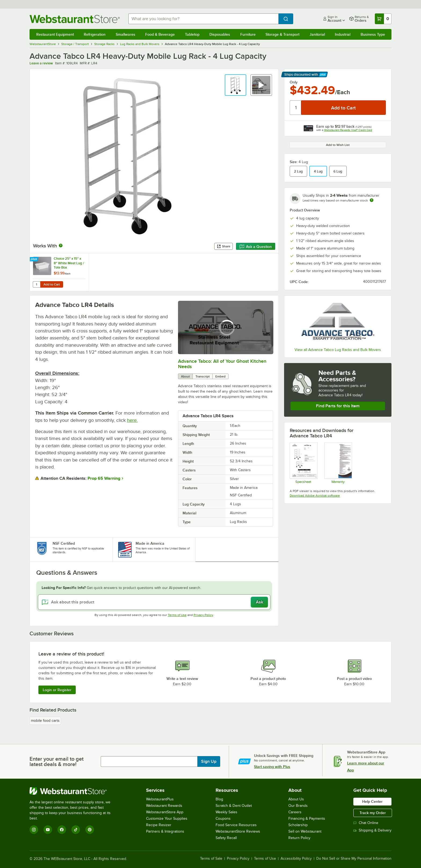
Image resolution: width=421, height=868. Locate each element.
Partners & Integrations (165, 831)
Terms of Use (177, 615)
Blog (219, 799)
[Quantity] (296, 108)
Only (294, 82)
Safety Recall (226, 838)
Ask (260, 602)
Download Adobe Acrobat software (315, 496)
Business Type (373, 34)
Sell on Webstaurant (305, 831)
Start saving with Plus (272, 767)
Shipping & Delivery (372, 830)
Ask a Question (256, 247)
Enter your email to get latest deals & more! (57, 761)
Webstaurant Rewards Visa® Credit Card (348, 130)
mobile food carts (45, 721)
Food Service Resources (236, 825)
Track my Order (373, 813)
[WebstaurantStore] (74, 791)
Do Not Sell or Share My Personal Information (354, 859)
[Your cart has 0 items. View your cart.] (383, 19)
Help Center (372, 801)
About (185, 376)
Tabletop (192, 34)
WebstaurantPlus (160, 799)
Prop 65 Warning (104, 478)
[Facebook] (62, 830)
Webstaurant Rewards (164, 806)
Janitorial (317, 34)
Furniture (248, 34)
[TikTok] (76, 830)
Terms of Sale (211, 859)
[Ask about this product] (154, 602)
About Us (296, 799)
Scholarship (298, 825)
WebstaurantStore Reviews (238, 831)
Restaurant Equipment (55, 34)
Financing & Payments (307, 818)
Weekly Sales (226, 812)
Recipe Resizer (159, 825)
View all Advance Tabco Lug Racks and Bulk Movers (338, 350)
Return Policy (299, 838)
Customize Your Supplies (167, 818)
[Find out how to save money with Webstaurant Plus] (35, 259)
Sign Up (209, 761)
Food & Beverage (160, 34)
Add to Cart (52, 284)
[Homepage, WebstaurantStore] (75, 19)
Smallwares (126, 34)
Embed (220, 376)
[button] (235, 85)
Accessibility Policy (296, 859)
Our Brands (298, 806)
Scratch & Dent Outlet (234, 806)
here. (132, 420)
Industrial (343, 34)
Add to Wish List (338, 145)
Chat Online (366, 823)
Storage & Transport (282, 34)
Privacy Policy (203, 615)
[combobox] (204, 19)
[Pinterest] (90, 830)
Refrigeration (95, 34)
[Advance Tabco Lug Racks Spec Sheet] (303, 463)
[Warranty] (338, 463)
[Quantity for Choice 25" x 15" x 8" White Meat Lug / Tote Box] (37, 284)
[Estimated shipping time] (372, 200)
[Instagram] (34, 830)
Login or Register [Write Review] (57, 690)
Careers (295, 812)
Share (224, 246)
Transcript (203, 376)
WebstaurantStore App (165, 812)
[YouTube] (48, 830)
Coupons (223, 818)
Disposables (220, 34)
